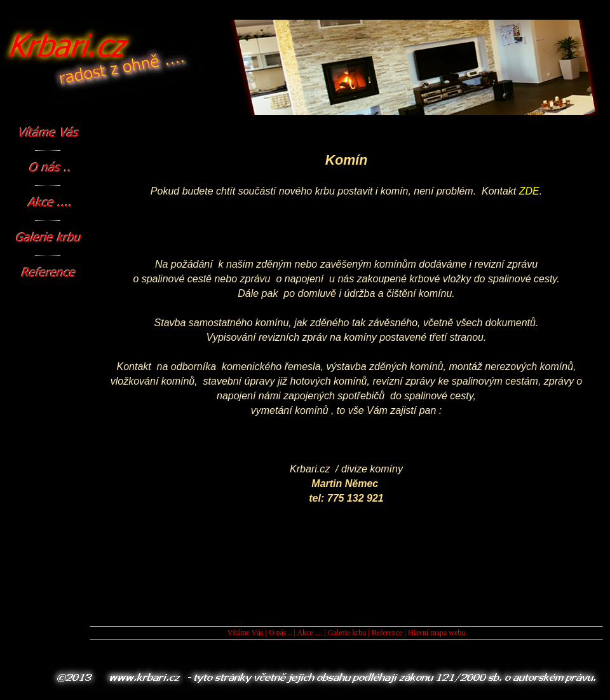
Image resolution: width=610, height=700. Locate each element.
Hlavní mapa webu (437, 633)
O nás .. (281, 633)
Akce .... (310, 633)
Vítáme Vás (246, 633)
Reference (387, 633)
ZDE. (531, 191)
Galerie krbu (348, 633)
